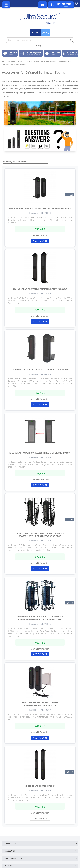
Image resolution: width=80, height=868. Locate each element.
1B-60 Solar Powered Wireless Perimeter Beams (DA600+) (40, 453)
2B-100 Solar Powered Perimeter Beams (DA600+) (40, 289)
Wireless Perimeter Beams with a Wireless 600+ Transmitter (40, 704)
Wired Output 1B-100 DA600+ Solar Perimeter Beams (40, 370)
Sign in (40, 45)
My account (9, 851)
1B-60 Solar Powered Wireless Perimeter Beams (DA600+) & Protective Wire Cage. (40, 618)
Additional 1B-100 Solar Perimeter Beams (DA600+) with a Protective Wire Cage (40, 535)
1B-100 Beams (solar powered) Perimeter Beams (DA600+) (40, 208)
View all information (40, 235)
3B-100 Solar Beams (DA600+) (40, 786)
